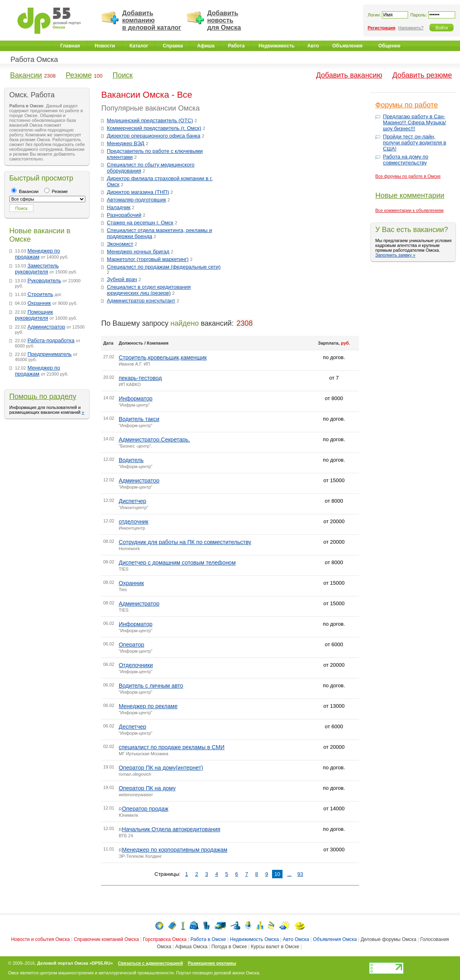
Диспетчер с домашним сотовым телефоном (177, 563)
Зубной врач (122, 279)
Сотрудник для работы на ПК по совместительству (185, 542)
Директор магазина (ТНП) (138, 192)
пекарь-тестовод (140, 378)
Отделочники (136, 665)
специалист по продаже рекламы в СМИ (172, 747)
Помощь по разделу (43, 397)
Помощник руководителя (34, 315)
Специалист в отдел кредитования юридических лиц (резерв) (149, 290)
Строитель (40, 294)
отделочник (134, 522)
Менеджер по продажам (37, 254)
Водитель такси (139, 419)
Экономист (120, 244)
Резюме (79, 75)
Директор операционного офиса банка (153, 136)
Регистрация (382, 28)
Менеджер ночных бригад (138, 252)
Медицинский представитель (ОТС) (150, 120)
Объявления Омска (335, 939)
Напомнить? (411, 28)
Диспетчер (132, 501)
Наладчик (119, 207)
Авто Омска (296, 939)
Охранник (39, 303)
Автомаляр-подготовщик (136, 200)
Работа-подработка (51, 340)
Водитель (131, 460)
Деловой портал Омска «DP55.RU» (75, 963)
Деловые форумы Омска (388, 939)
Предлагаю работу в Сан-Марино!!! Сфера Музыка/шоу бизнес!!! (415, 122)
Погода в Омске (229, 947)
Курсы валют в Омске (275, 947)
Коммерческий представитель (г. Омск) (154, 128)
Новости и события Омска (40, 939)
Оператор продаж (145, 809)
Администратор (46, 327)
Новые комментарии (410, 195)
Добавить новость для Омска (224, 20)
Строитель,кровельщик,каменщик (163, 357)
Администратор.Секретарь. (154, 440)
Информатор (136, 399)
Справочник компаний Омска (106, 939)
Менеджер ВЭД (125, 143)
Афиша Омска (191, 947)
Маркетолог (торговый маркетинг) (147, 259)
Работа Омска (34, 60)
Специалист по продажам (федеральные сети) (164, 267)
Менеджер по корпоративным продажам (175, 850)
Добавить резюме (422, 75)
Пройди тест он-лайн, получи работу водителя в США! (415, 143)
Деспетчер (132, 727)
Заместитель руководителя (37, 269)
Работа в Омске (208, 939)
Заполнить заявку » (396, 255)
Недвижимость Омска (254, 939)
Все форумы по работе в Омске (408, 176)
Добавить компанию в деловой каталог (152, 20)
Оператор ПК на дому (147, 788)
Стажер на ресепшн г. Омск (140, 223)
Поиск (123, 75)
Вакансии (26, 75)
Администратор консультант (141, 301)
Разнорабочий (124, 215)
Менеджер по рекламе (148, 706)
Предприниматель (50, 354)
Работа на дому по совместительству (406, 160)
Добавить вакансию (349, 75)
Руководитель (44, 280)
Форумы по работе (407, 105)
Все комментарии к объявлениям (410, 210)
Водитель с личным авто (151, 686)
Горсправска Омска (165, 939)
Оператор (131, 645)
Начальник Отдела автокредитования (171, 829)
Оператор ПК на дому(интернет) (161, 768)
